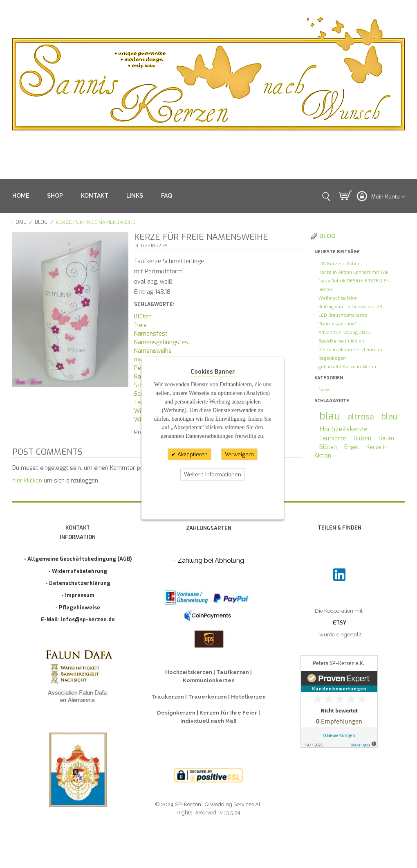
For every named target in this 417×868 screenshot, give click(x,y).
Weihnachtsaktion (338, 298)
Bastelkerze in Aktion (341, 341)
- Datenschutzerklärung (78, 583)
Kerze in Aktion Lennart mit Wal (353, 272)
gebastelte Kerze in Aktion (347, 367)
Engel (352, 447)
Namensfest (151, 334)
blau (330, 416)
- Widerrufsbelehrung (78, 571)
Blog (41, 222)
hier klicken (27, 481)
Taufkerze (333, 439)
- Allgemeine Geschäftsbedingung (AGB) (78, 559)
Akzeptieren (192, 454)
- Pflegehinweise (78, 608)
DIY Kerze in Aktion (340, 264)
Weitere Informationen (213, 475)
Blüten (143, 317)
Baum (386, 439)
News (324, 390)
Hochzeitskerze (343, 429)
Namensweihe (153, 351)
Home (19, 222)
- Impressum (78, 595)
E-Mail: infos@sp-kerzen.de (78, 619)
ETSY (340, 623)
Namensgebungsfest (162, 342)
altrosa (361, 417)
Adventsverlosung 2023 (345, 333)
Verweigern (239, 454)
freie (140, 325)
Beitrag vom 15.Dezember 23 (350, 307)
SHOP (55, 196)
